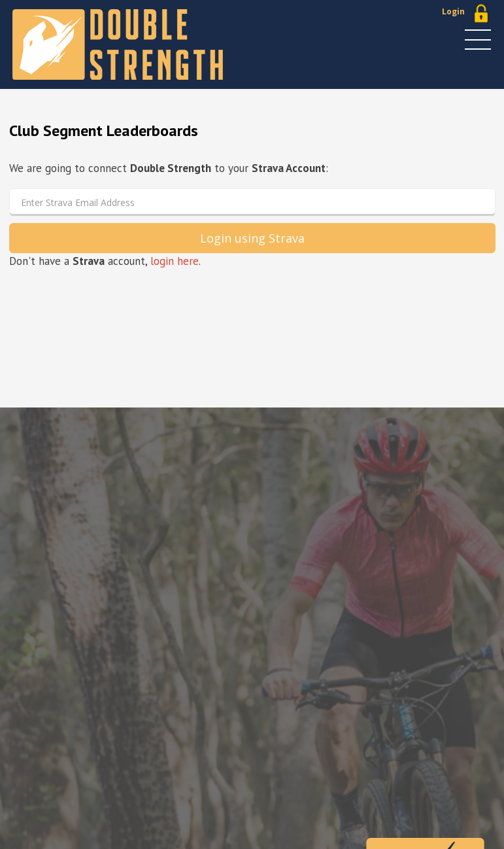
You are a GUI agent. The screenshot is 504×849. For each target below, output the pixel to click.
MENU (478, 40)
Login (453, 11)
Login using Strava (252, 238)
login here (175, 261)
